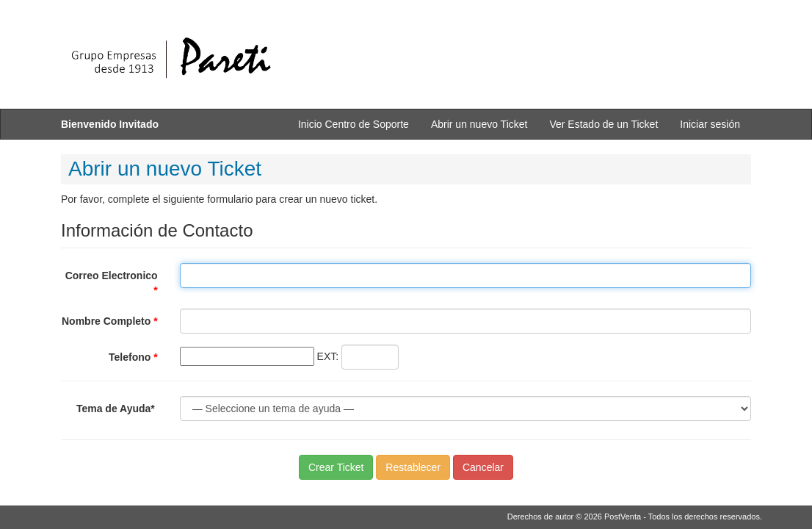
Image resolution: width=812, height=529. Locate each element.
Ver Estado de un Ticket (603, 124)
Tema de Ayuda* (117, 409)
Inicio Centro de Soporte (354, 124)
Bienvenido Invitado (110, 124)
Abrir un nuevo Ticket (479, 124)
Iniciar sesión (710, 124)
